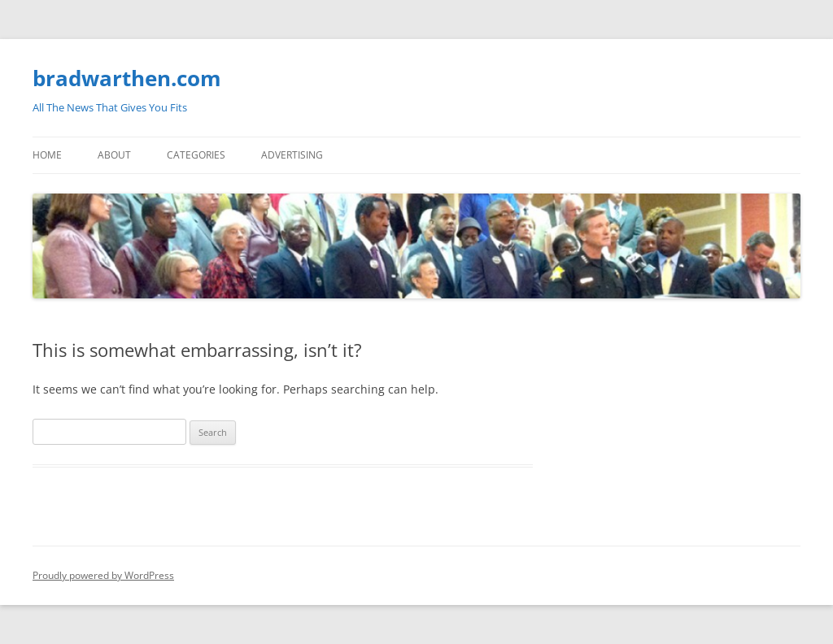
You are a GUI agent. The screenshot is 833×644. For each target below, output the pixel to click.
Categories (196, 155)
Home (47, 155)
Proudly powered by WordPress (103, 575)
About (114, 155)
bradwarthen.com (127, 78)
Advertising (292, 155)
